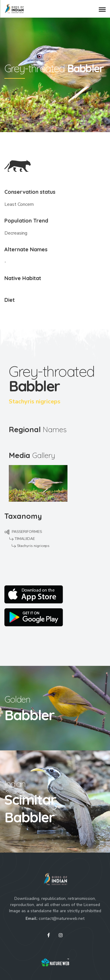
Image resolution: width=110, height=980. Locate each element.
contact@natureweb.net (62, 918)
